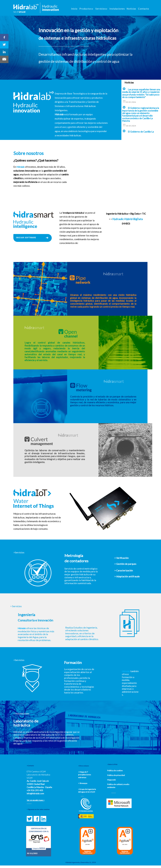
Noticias (131, 9)
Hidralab (22, 628)
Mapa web (111, 780)
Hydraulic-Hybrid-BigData (128, 219)
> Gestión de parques (125, 564)
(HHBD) (126, 224)
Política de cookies (115, 771)
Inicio (74, 9)
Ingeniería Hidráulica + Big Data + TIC (126, 214)
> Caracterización (124, 570)
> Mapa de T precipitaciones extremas (85, 775)
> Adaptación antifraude (127, 576)
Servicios (102, 9)
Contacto (144, 9)
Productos (86, 9)
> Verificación (121, 558)
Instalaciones (117, 9)
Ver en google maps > (36, 800)
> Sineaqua (83, 783)
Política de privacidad (116, 775)
